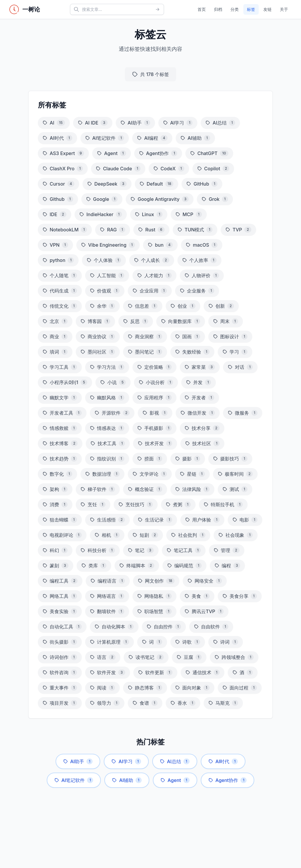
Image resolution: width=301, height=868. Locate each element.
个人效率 (199, 260)
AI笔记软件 (105, 138)
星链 (192, 474)
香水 (183, 703)
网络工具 (60, 596)
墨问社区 (98, 352)
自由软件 (211, 627)
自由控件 (164, 627)
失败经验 (192, 352)
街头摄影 (60, 642)
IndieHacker (101, 214)
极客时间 (235, 474)
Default (157, 184)
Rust (151, 230)
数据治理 (102, 474)
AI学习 (178, 123)
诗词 (226, 642)
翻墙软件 (107, 611)
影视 (155, 413)
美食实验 (60, 611)
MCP (189, 214)
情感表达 (107, 428)
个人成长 (152, 260)
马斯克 (223, 703)
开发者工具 (62, 413)
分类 (235, 9)
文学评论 (150, 474)
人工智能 (107, 275)
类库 (94, 566)
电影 (245, 520)
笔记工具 (184, 550)
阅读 (102, 688)
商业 (55, 337)
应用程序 (154, 398)
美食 (197, 596)
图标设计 (230, 337)
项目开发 (60, 703)
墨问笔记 (145, 352)
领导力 (105, 703)
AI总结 (220, 123)
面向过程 (240, 688)
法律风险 (192, 489)
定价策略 (154, 367)
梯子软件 (98, 489)
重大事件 (60, 688)
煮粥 (178, 504)
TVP (238, 230)
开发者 (199, 398)
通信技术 (203, 672)
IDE (55, 214)
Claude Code (118, 169)
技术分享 (202, 428)
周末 (226, 321)
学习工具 (60, 367)
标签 (251, 9)
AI (54, 123)
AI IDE (93, 123)
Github (58, 199)
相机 (107, 535)
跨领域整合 (234, 657)
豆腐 (189, 657)
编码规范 (184, 566)
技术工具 (108, 443)
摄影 (188, 459)
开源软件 (112, 413)
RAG (113, 230)
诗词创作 (60, 657)
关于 (284, 9)
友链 (267, 9)
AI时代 (57, 138)
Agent (112, 153)
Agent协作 (158, 153)
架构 (55, 489)
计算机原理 (109, 642)
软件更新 (155, 672)
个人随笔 (60, 275)
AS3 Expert (63, 153)
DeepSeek (107, 184)
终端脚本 (137, 566)
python (58, 260)
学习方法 (107, 367)
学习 (235, 352)
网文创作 (156, 581)
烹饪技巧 (136, 504)
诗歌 (188, 642)
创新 (221, 306)
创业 (183, 306)
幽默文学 (60, 398)
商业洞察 (145, 337)
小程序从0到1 (65, 382)
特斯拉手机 (223, 504)
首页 (202, 9)
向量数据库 (181, 321)
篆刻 (56, 566)
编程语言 (108, 581)
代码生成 (60, 291)
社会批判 (188, 535)
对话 (240, 367)
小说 (113, 382)
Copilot (213, 169)
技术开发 (155, 443)
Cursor (58, 184)
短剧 (145, 535)
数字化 (57, 474)
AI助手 (135, 123)
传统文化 (60, 306)
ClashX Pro (63, 169)
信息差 (143, 306)
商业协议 (98, 337)
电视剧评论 (62, 535)
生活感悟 (107, 520)
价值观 (105, 291)
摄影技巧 (230, 459)
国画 (188, 337)
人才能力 (154, 275)
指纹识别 (107, 459)
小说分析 (156, 382)
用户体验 (202, 520)
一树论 (31, 9)
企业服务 (197, 291)
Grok (215, 199)
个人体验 (104, 260)
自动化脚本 (114, 627)
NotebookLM (65, 230)
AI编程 (152, 138)
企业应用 (150, 291)
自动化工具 (62, 627)
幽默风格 (107, 398)
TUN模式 (195, 230)
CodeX (169, 169)
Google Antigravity (160, 199)
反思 (136, 321)
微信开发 (198, 413)
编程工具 (60, 581)
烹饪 (93, 504)
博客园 (95, 321)
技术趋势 (60, 459)
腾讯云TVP (204, 611)
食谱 (145, 703)
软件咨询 (60, 672)
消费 (55, 504)
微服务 (243, 413)
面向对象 (192, 688)
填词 (55, 352)
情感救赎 (60, 428)
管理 (226, 550)
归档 (218, 9)
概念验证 (145, 489)
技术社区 (202, 443)
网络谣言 (107, 596)
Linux (149, 214)
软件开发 (108, 672)
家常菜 (200, 367)
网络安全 (205, 581)
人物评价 (202, 275)
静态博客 (145, 688)
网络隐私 (154, 596)
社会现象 (236, 535)
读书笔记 (146, 657)
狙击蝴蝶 (60, 520)
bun (160, 245)
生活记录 (155, 520)
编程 (228, 566)
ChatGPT (209, 153)
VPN (55, 245)
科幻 (55, 550)
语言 (103, 657)
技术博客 (60, 443)
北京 (55, 321)
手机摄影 (154, 428)
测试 (235, 489)
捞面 (150, 459)
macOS (202, 245)
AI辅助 (195, 138)
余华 (102, 306)
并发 (199, 382)
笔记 (141, 550)
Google (102, 199)
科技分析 (98, 550)
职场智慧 (154, 611)
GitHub (202, 184)
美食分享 (240, 596)
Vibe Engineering (108, 245)
